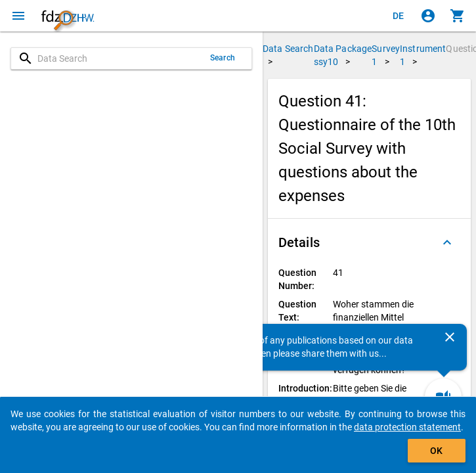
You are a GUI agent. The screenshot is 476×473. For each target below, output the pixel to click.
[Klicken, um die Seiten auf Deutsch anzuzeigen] (399, 16)
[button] (369, 242)
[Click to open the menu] (18, 16)
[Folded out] (447, 242)
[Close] (450, 337)
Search (223, 58)
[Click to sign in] (428, 16)
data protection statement (407, 427)
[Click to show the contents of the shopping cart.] (458, 16)
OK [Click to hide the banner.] (436, 451)
